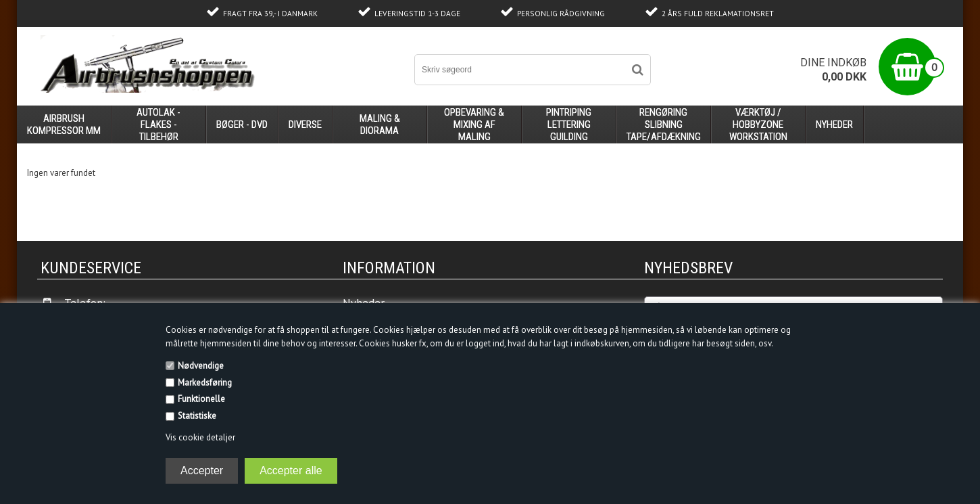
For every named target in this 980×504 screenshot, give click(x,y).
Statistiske (197, 416)
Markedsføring (205, 383)
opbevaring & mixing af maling (474, 124)
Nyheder (834, 124)
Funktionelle (201, 399)
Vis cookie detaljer (200, 437)
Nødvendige (201, 366)
